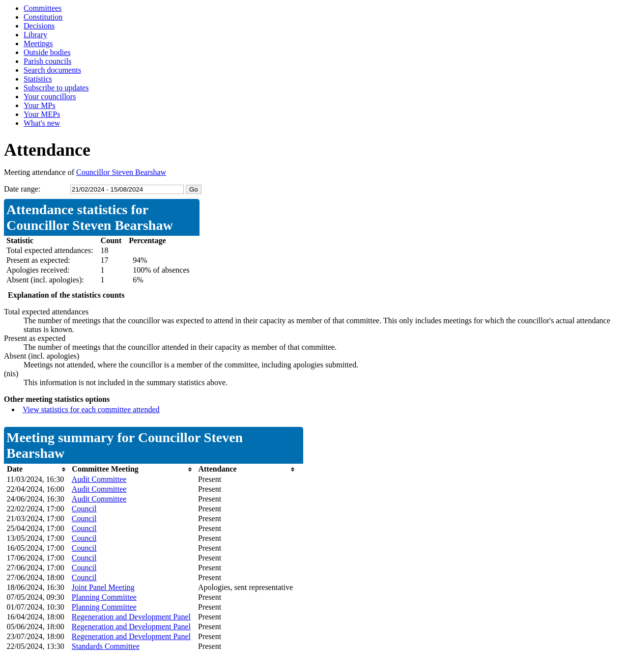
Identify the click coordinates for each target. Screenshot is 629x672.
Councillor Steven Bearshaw (121, 172)
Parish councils (47, 61)
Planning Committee (104, 597)
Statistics (38, 79)
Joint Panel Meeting (103, 587)
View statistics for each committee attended (91, 409)
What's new (42, 123)
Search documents (52, 70)
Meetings (38, 43)
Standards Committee (106, 646)
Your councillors (50, 97)
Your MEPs (42, 114)
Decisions (39, 26)
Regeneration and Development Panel (131, 617)
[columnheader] (37, 469)
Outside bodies (47, 52)
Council (84, 509)
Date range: (22, 189)
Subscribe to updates (56, 88)
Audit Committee (99, 479)
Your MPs (40, 105)
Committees (43, 8)
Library (35, 35)
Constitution (43, 17)
